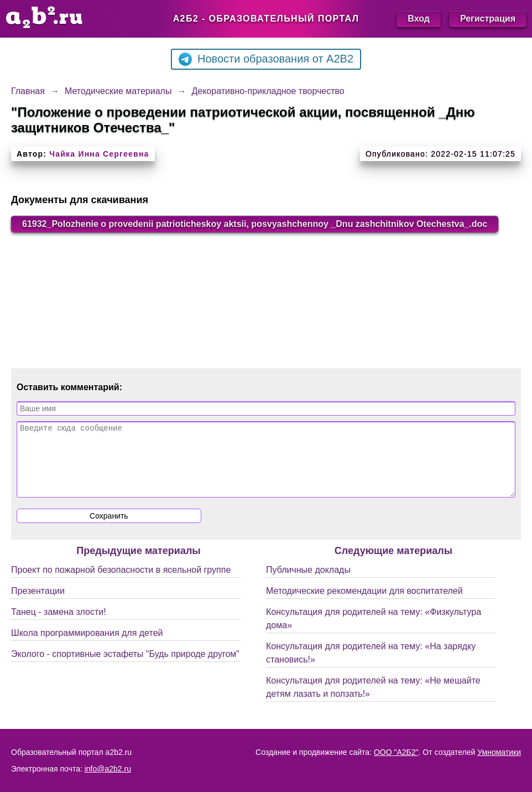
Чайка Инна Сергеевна (99, 154)
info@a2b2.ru (108, 769)
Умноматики (499, 752)
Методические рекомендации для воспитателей (364, 604)
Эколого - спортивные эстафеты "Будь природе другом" (125, 667)
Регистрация (488, 19)
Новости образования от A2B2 (266, 59)
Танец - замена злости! (59, 625)
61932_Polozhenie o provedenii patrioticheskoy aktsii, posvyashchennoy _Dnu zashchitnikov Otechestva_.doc (255, 224)
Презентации (38, 604)
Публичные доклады (308, 583)
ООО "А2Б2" (396, 752)
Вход (419, 19)
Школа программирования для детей (87, 646)
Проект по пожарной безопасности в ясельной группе (121, 583)
